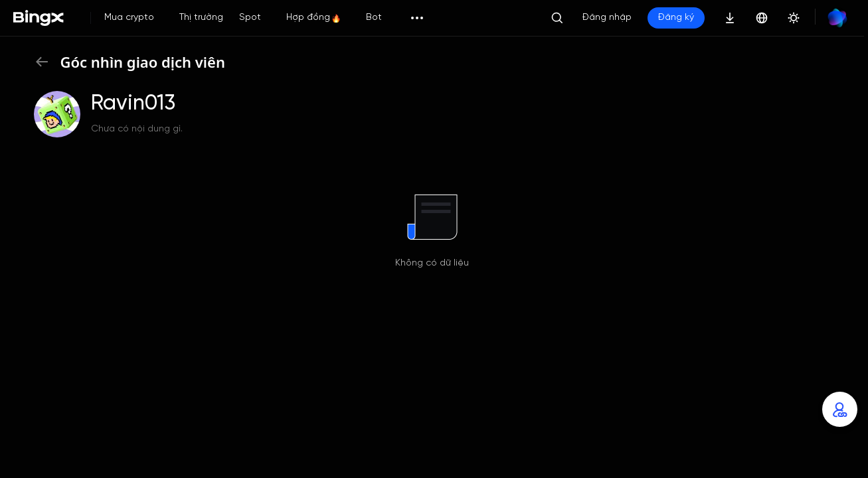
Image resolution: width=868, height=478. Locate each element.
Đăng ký (676, 18)
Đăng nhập (607, 18)
